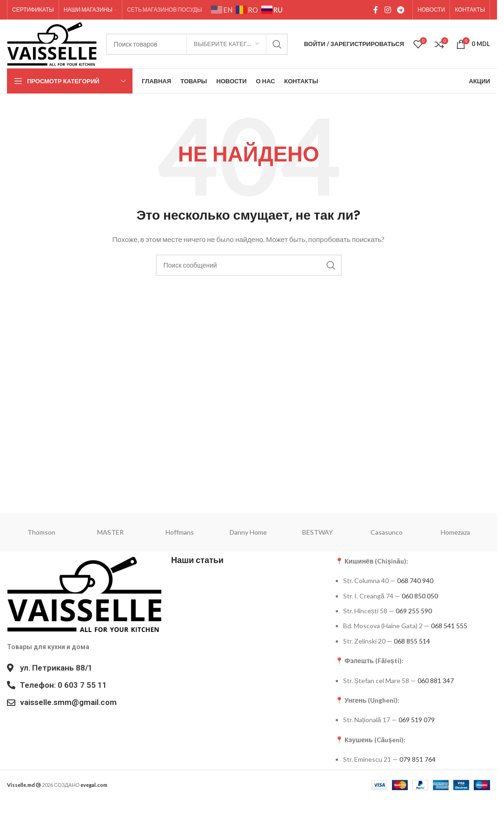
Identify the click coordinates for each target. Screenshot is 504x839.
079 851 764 (418, 759)
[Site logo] (52, 43)
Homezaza (455, 532)
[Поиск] (249, 265)
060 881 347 (436, 681)
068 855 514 (412, 641)
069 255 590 (414, 611)
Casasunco (387, 532)
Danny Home (248, 532)
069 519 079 (417, 720)
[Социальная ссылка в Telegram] (401, 10)
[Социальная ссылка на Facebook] (376, 10)
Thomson (41, 532)
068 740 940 (415, 581)
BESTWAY (318, 532)
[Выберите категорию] (226, 44)
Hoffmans (180, 532)
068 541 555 (449, 626)
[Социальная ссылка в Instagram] (388, 10)
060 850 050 (420, 596)
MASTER (110, 532)
